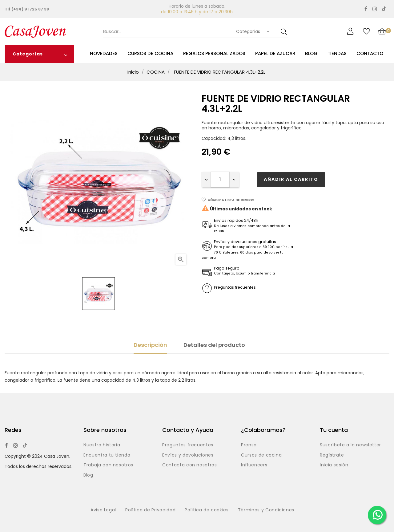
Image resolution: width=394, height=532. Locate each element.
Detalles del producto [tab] (214, 345)
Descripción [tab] (150, 345)
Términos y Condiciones (266, 510)
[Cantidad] (220, 180)
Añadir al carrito (291, 179)
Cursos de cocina (261, 455)
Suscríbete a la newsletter (350, 445)
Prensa (249, 445)
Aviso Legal (103, 510)
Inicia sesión (334, 465)
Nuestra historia (102, 445)
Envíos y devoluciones (188, 455)
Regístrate (332, 455)
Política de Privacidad (150, 510)
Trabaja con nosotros (108, 465)
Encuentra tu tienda (107, 455)
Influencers (254, 465)
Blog (88, 475)
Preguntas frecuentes (188, 445)
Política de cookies (207, 510)
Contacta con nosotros (190, 465)
